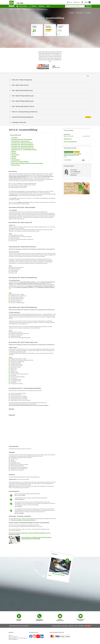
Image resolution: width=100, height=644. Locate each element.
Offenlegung (65, 626)
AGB (76, 626)
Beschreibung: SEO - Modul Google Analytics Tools (23, 148)
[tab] (50, 117)
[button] (50, 80)
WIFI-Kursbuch (12, 10)
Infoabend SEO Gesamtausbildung (72, 154)
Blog (50, 576)
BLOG (48, 6)
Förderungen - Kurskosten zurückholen (20, 162)
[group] (50, 20)
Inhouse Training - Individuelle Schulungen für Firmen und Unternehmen (27, 163)
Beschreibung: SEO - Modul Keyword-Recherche (22, 143)
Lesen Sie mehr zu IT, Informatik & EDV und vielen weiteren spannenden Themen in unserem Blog (36, 538)
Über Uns (41, 6)
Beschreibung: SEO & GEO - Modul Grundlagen (22, 139)
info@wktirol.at (15, 639)
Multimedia (14, 153)
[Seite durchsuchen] (78, 6)
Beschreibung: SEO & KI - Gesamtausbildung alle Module (24, 150)
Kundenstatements (16, 160)
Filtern (88, 76)
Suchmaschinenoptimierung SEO (29, 10)
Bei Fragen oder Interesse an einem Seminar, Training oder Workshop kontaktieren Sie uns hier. (30, 533)
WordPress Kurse (68, 139)
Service (34, 6)
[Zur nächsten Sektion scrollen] (50, 45)
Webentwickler (67, 134)
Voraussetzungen (15, 155)
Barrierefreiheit (81, 626)
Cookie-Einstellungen (57, 626)
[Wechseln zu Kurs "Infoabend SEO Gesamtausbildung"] (83, 160)
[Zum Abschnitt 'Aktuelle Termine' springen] (37, 30)
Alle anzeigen (68, 160)
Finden (88, 6)
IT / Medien (19, 10)
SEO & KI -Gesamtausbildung (70, 142)
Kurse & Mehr (22, 6)
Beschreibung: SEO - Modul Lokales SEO (21, 141)
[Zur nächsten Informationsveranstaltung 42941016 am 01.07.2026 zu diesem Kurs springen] (50, 30)
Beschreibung (15, 138)
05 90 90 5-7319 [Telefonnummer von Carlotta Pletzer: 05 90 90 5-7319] (77, 172)
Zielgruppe (14, 156)
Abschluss (14, 158)
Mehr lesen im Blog (16, 165)
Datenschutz (71, 626)
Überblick (14, 151)
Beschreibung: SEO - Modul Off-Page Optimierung (22, 146)
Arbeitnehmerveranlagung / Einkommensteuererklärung (23, 520)
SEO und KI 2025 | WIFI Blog (59, 574)
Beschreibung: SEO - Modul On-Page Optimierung (22, 145)
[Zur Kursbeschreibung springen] (63, 30)
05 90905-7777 (15, 637)
